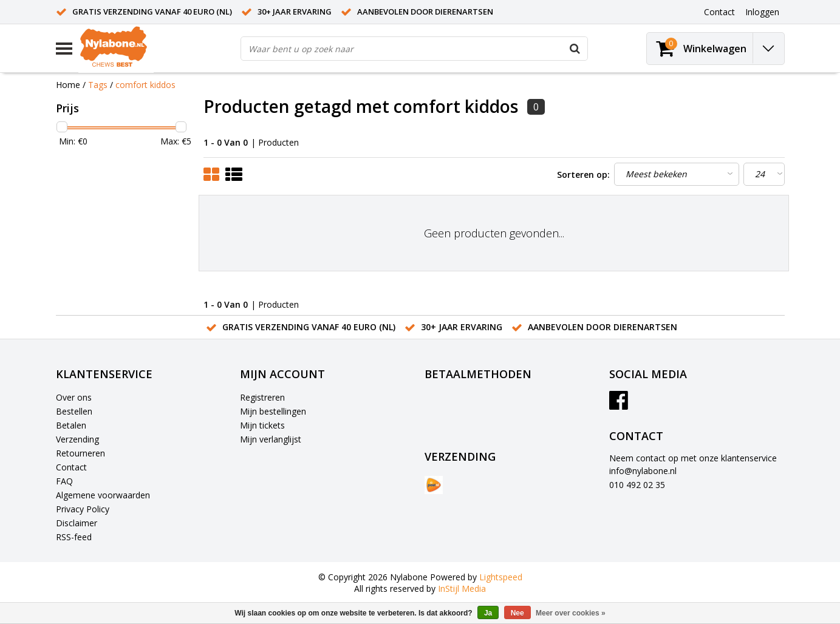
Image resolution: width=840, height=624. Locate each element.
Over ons (74, 397)
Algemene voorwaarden (103, 495)
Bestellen (74, 411)
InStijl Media (462, 588)
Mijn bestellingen (273, 411)
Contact (71, 467)
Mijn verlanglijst (271, 439)
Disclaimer (77, 523)
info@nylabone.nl (643, 471)
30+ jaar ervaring (295, 12)
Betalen (71, 425)
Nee (517, 613)
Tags (98, 85)
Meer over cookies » (571, 613)
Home (68, 85)
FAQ (64, 481)
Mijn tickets (262, 425)
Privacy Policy (83, 509)
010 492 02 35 (637, 485)
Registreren (262, 397)
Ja (488, 613)
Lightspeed (501, 577)
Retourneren (80, 453)
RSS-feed (74, 537)
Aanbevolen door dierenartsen (425, 12)
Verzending (77, 439)
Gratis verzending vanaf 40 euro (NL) (152, 12)
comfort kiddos (145, 85)
